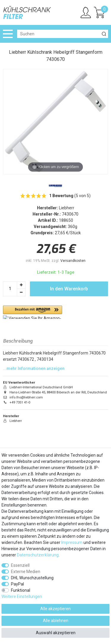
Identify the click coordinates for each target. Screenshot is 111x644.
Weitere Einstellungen (22, 596)
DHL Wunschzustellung (32, 578)
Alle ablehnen (56, 621)
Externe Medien (26, 572)
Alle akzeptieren (55, 609)
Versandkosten (73, 261)
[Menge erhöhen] (21, 285)
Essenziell (20, 565)
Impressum (72, 542)
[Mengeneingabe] (10, 289)
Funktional (21, 590)
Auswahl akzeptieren (56, 633)
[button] (33, 312)
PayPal (17, 584)
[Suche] (104, 34)
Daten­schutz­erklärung (38, 555)
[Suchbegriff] (58, 34)
